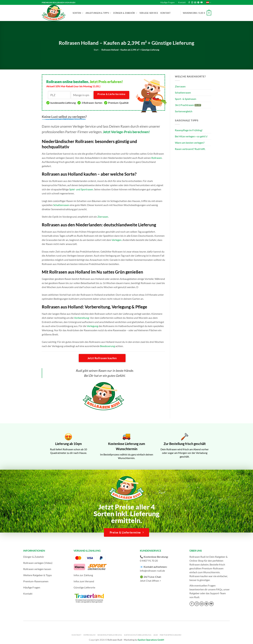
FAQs (219, 589)
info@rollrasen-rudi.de (152, 571)
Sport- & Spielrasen (186, 99)
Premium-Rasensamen (36, 581)
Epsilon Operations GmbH (151, 640)
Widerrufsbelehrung (110, 635)
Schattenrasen (61, 205)
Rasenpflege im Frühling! (189, 130)
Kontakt (182, 2)
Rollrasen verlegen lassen (37, 569)
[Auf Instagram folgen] (192, 3)
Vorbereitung (81, 318)
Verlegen (117, 240)
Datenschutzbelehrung (138, 635)
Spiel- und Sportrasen (81, 189)
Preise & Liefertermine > (111, 96)
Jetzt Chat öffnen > (150, 581)
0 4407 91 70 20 (149, 561)
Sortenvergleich (184, 111)
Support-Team (218, 593)
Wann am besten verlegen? (190, 143)
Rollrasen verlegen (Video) (38, 563)
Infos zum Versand (84, 581)
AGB (156, 635)
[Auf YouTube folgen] (202, 3)
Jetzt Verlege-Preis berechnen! (126, 132)
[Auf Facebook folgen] (189, 3)
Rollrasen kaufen (199, 576)
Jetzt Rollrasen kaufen (102, 358)
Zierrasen (103, 217)
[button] (197, 13)
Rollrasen (157, 158)
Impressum (89, 635)
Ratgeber (195, 593)
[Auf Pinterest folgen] (198, 3)
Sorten (78, 13)
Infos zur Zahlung (83, 575)
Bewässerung (107, 346)
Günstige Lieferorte (84, 587)
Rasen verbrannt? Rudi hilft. (190, 149)
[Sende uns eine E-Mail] (195, 3)
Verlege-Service (149, 13)
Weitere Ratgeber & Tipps (38, 575)
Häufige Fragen (167, 2)
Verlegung (92, 326)
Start (96, 50)
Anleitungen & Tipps (98, 13)
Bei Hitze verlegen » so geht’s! (191, 136)
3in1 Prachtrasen (184, 105)
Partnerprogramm (171, 635)
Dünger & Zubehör (125, 13)
